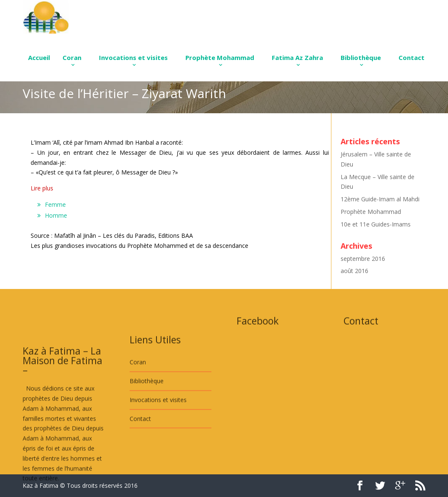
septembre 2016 (363, 259)
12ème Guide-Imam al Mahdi (380, 199)
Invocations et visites (133, 57)
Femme (55, 204)
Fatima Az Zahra (297, 57)
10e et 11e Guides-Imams (376, 224)
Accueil (39, 57)
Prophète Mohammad (220, 57)
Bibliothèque (361, 57)
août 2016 (354, 271)
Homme (56, 215)
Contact (412, 57)
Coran (72, 57)
